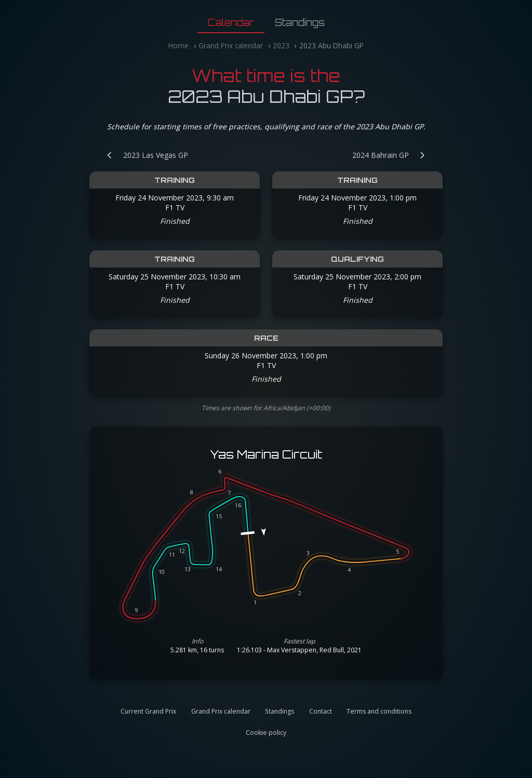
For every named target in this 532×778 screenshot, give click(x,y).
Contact (321, 711)
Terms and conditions (379, 711)
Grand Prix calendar (231, 45)
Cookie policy (266, 733)
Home (178, 45)
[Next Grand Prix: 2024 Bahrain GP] (394, 155)
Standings (300, 22)
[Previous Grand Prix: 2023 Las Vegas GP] (142, 155)
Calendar (231, 22)
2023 (281, 45)
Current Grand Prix (148, 711)
